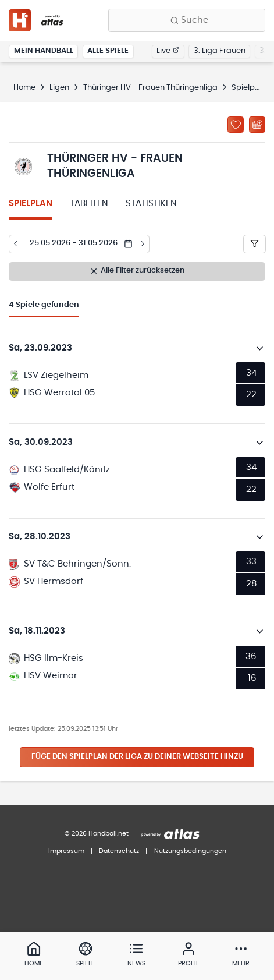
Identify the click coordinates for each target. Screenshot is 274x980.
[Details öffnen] (260, 348)
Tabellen (89, 204)
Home (24, 88)
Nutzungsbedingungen (190, 851)
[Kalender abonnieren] (257, 125)
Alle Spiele (108, 51)
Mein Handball (44, 51)
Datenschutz (119, 851)
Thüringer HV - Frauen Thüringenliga (150, 88)
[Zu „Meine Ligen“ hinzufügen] (236, 125)
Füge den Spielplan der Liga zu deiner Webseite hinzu (137, 757)
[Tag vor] (143, 244)
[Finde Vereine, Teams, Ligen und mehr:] (187, 20)
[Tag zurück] (16, 244)
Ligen (59, 88)
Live (168, 51)
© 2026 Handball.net (97, 834)
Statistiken (151, 204)
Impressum (66, 851)
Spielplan (31, 204)
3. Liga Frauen (220, 51)
